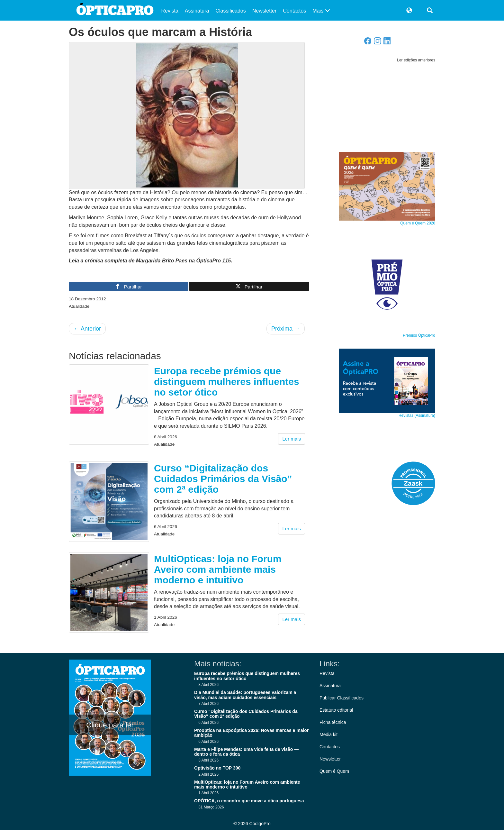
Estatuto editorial (336, 710)
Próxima (286, 329)
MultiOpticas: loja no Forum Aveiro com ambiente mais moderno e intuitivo (218, 569)
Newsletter (265, 11)
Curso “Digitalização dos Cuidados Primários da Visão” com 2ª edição (223, 479)
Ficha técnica (333, 722)
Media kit (328, 734)
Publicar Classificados (342, 698)
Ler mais (292, 439)
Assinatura (197, 11)
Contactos (294, 11)
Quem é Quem (334, 771)
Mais (321, 11)
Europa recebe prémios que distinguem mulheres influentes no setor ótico (227, 382)
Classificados (230, 11)
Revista (170, 11)
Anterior (87, 329)
